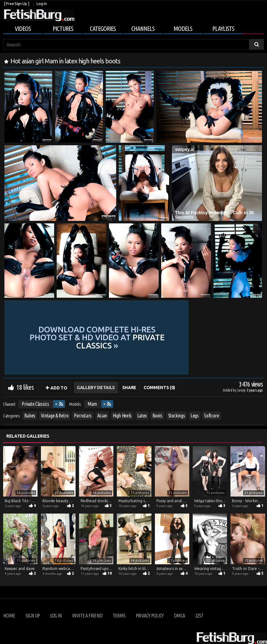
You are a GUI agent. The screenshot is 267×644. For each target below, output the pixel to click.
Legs (195, 416)
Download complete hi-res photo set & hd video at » (133, 338)
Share (129, 388)
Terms (119, 616)
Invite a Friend (87, 616)
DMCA (179, 616)
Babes (30, 416)
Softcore (211, 416)
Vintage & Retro (55, 416)
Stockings (177, 416)
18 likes (25, 387)
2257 (199, 616)
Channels (143, 29)
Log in (42, 4)
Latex (142, 416)
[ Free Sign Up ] (17, 4)
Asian (102, 416)
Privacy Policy (150, 616)
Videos (23, 29)
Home (9, 616)
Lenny (242, 390)
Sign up (33, 616)
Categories (103, 29)
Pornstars (83, 416)
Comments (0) (159, 388)
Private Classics (35, 404)
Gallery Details (96, 388)
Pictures (63, 29)
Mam (92, 404)
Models (183, 29)
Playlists (223, 29)
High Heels (122, 416)
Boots (157, 416)
